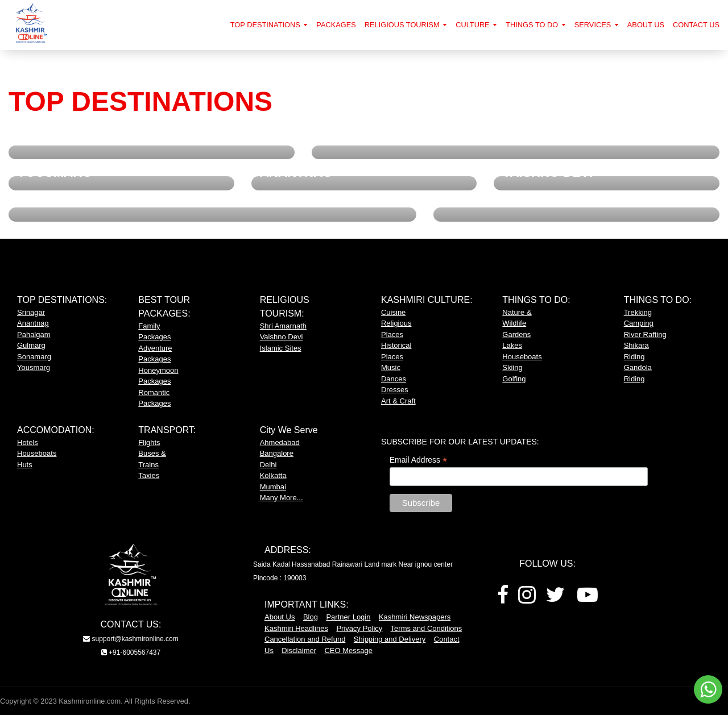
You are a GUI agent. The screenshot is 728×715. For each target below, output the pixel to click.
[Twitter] (555, 599)
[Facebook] (503, 599)
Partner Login (348, 617)
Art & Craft (398, 401)
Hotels (28, 442)
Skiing (512, 367)
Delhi (268, 465)
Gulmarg (31, 345)
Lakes (512, 345)
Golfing (514, 379)
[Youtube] (588, 599)
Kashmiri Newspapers (415, 617)
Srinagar (31, 312)
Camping (639, 323)
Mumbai (273, 487)
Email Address (419, 460)
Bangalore (277, 453)
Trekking (638, 312)
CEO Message (348, 650)
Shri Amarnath (283, 326)
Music (391, 367)
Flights (149, 442)
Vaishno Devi (282, 337)
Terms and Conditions (427, 628)
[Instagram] (527, 599)
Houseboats (522, 357)
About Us (280, 617)
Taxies (149, 475)
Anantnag (33, 323)
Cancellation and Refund (305, 639)
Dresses (395, 390)
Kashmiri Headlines (296, 628)
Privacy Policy (359, 628)
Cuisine (393, 312)
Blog (311, 617)
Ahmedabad (280, 442)
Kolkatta (273, 475)
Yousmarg (34, 367)
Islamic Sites (281, 348)
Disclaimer (299, 650)
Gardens (516, 334)
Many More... (282, 498)
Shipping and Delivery (390, 639)
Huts (25, 465)
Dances (394, 379)
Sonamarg (34, 357)
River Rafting (645, 334)
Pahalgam (34, 334)
